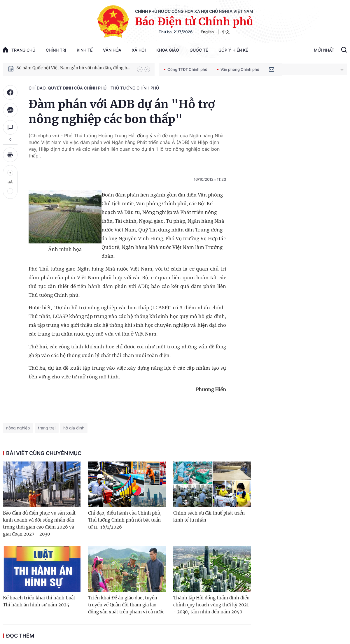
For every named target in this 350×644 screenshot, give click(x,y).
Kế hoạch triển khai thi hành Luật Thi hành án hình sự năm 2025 (39, 601)
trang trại (47, 428)
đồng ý (145, 136)
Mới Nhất (324, 50)
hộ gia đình (74, 428)
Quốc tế (199, 50)
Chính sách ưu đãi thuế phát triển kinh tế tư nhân (209, 516)
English (207, 32)
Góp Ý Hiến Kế (233, 50)
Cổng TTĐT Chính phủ (186, 69)
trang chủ (19, 50)
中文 (226, 32)
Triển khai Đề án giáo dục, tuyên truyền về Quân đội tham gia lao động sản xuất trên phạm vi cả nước (126, 605)
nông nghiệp (18, 428)
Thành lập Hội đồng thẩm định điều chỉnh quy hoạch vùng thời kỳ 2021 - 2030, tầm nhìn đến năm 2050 (211, 605)
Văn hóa (112, 50)
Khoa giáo (168, 50)
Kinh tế (85, 50)
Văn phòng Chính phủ (238, 69)
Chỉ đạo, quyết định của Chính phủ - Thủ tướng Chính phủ (94, 88)
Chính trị (56, 50)
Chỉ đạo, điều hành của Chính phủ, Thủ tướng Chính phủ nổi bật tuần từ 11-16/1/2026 (125, 520)
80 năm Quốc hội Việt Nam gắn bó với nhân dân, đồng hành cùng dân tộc (74, 69)
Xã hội (139, 50)
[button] (140, 69)
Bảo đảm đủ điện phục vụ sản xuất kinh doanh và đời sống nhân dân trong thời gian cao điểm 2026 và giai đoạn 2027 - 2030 (39, 523)
